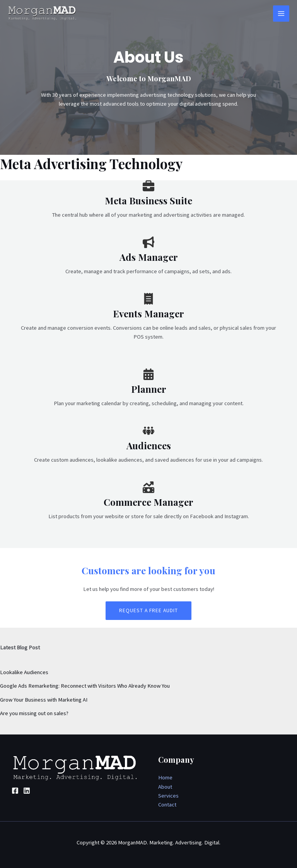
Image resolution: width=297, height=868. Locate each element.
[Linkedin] (27, 791)
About (165, 787)
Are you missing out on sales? (34, 713)
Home (165, 777)
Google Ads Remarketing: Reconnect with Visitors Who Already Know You (85, 686)
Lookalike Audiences (24, 672)
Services (168, 796)
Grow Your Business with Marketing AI (44, 700)
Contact (167, 805)
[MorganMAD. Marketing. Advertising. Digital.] (43, 14)
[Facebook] (15, 791)
